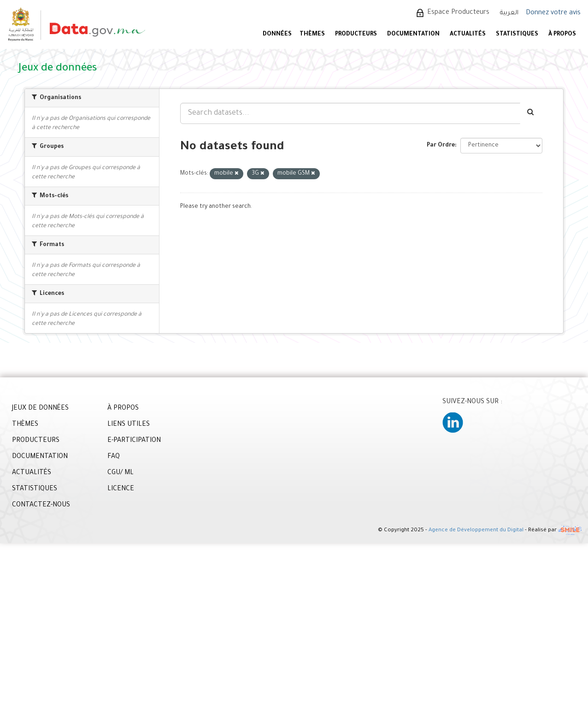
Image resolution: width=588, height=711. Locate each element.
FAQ (114, 457)
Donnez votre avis (553, 13)
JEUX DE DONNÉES (40, 409)
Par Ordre (441, 146)
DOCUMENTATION (413, 35)
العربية (509, 13)
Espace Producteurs (458, 13)
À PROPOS (562, 35)
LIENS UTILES (129, 425)
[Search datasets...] (350, 113)
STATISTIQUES (517, 35)
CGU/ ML (121, 473)
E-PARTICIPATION (134, 441)
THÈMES (25, 425)
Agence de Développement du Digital (476, 531)
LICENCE (121, 489)
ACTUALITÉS (468, 35)
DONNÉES (277, 35)
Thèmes (312, 35)
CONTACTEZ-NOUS (41, 505)
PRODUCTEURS (356, 35)
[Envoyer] (531, 113)
